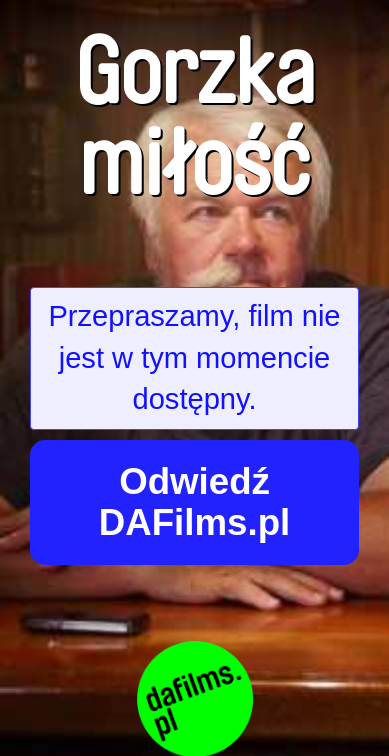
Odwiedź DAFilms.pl (194, 502)
